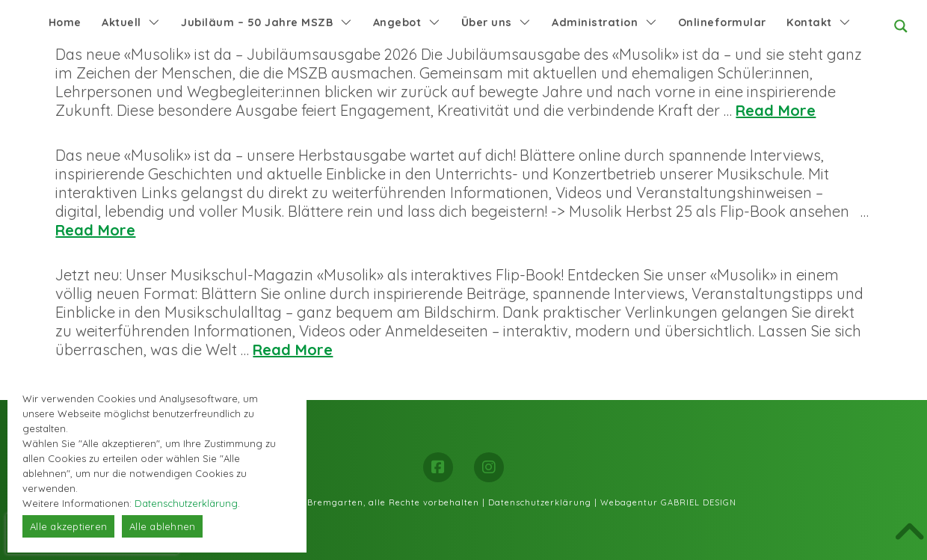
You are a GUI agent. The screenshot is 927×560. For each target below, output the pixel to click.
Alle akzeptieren (68, 526)
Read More (776, 110)
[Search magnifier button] (901, 26)
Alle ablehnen (162, 526)
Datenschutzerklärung (540, 502)
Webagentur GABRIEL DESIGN (668, 502)
